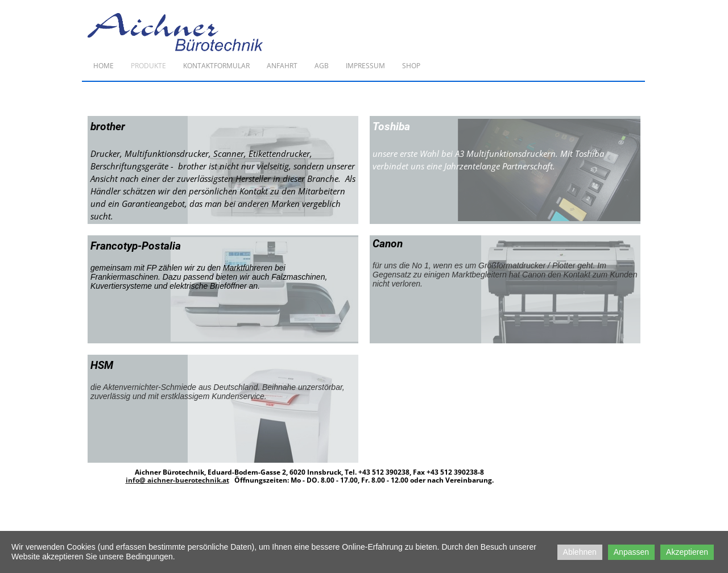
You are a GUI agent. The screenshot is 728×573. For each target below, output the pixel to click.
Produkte (148, 66)
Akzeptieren (687, 552)
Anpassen (631, 552)
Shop (411, 66)
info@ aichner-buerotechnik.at (177, 480)
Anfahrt (282, 66)
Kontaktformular (216, 66)
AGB (322, 66)
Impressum (365, 66)
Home (104, 66)
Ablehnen (580, 552)
